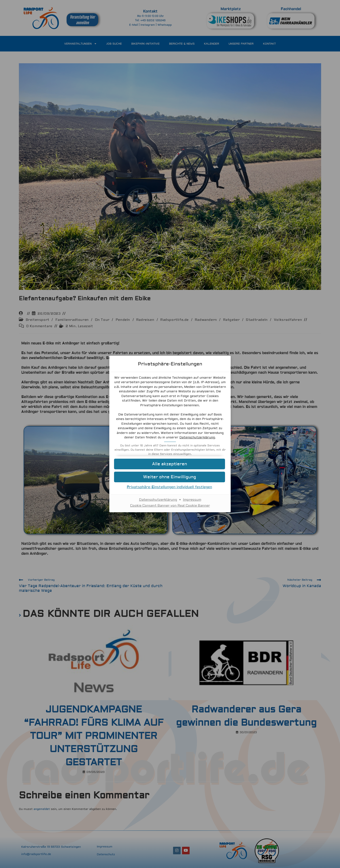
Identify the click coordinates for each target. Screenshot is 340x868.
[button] (170, 477)
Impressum (192, 500)
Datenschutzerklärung (197, 437)
